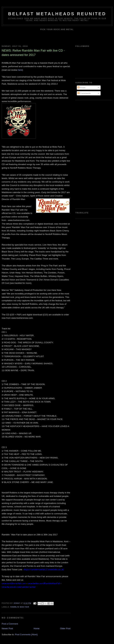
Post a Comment (10, 624)
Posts (81, 88)
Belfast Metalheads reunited (57, 14)
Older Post (65, 628)
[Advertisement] (89, 154)
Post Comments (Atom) (26, 635)
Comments (84, 93)
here (20, 70)
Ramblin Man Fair (20, 607)
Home (37, 628)
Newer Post (7, 628)
